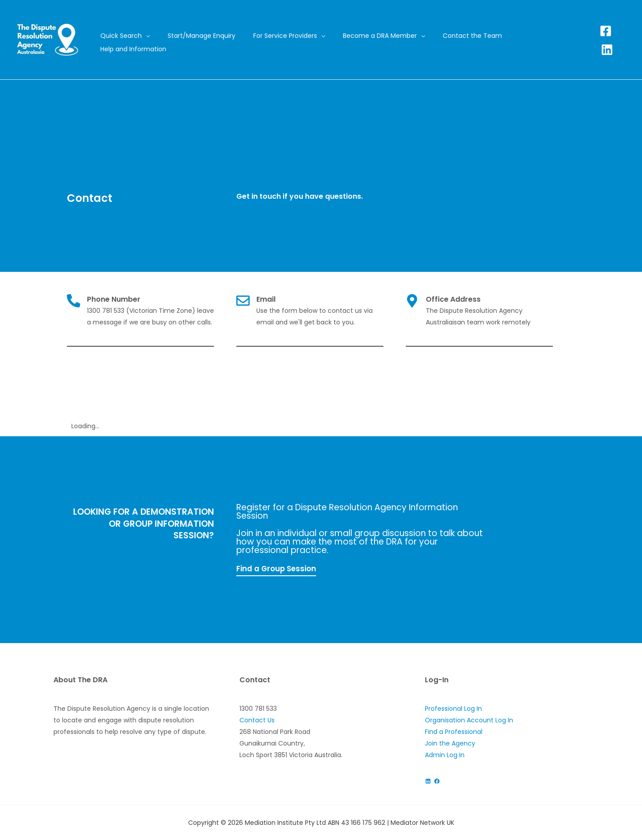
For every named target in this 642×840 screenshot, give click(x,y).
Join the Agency (450, 743)
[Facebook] (606, 40)
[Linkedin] (620, 40)
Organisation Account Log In (469, 720)
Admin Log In (445, 754)
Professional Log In (453, 708)
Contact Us (257, 720)
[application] (171, 41)
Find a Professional (454, 731)
